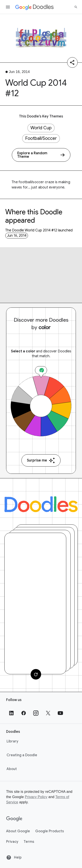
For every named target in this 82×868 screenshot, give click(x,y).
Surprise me (41, 461)
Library (12, 741)
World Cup (41, 128)
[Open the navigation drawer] (8, 7)
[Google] (14, 819)
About (12, 769)
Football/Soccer (41, 138)
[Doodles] (41, 504)
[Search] (76, 7)
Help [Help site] (14, 857)
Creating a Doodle (22, 755)
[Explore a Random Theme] (41, 155)
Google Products (50, 831)
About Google (18, 831)
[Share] (72, 62)
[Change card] (36, 674)
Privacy (12, 842)
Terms (29, 842)
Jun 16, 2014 (17, 236)
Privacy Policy (36, 797)
